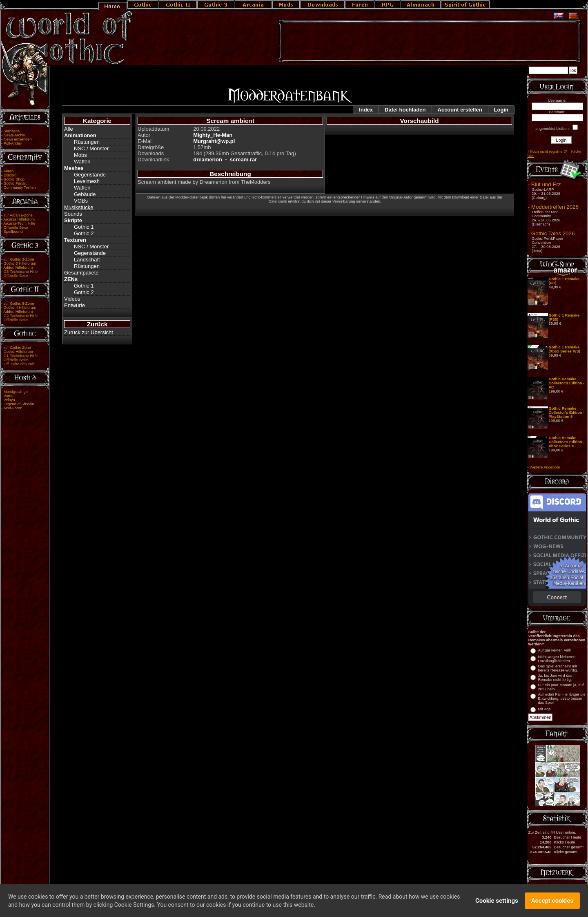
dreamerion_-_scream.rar (225, 160)
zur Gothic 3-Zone (19, 259)
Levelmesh (87, 181)
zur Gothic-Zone (17, 348)
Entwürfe (75, 305)
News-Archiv (14, 135)
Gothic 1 (84, 227)
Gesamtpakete (81, 273)
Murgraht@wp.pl (214, 141)
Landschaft (87, 260)
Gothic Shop (14, 179)
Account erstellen (460, 110)
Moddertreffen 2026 (555, 207)
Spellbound (13, 232)
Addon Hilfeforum (18, 268)
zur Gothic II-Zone (19, 303)
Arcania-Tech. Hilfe (19, 223)
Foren (9, 171)
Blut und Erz (546, 184)
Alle (69, 129)
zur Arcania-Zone (18, 215)
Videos (72, 299)
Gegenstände (90, 175)
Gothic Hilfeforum (18, 352)
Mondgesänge (16, 392)
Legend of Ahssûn (19, 404)
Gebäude (85, 194)
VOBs (81, 201)
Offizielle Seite (16, 228)
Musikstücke (79, 207)
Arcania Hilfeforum (19, 219)
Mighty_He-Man (213, 135)
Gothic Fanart (15, 183)
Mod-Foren (13, 408)
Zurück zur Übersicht (89, 332)
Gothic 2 (84, 233)
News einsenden (18, 139)
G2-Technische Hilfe (21, 316)
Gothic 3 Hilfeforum (20, 263)
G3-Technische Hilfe (21, 272)
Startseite (12, 131)
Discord (10, 175)
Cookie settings (497, 902)
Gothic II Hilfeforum (20, 308)
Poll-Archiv (13, 143)
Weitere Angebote (545, 467)
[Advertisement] (430, 41)
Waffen (82, 162)
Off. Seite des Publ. (20, 364)
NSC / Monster (91, 148)
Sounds (73, 214)
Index (366, 110)
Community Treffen (20, 187)
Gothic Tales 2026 (553, 233)
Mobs (80, 155)
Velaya (9, 400)
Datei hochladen (405, 110)
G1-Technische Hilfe (21, 356)
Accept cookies (552, 902)
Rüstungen (87, 142)
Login (501, 110)
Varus (9, 396)
